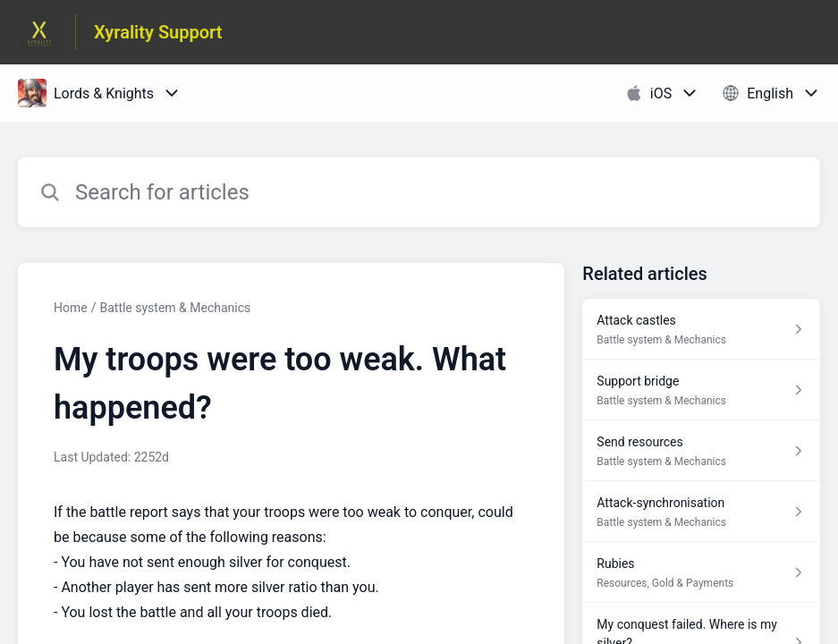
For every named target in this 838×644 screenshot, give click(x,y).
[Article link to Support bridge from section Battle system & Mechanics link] (701, 390)
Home (71, 308)
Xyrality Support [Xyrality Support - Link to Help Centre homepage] (158, 32)
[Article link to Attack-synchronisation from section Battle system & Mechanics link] (701, 512)
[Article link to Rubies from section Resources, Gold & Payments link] (701, 572)
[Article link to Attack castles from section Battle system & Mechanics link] (701, 329)
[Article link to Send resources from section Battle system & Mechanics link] (701, 451)
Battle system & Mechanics (175, 308)
